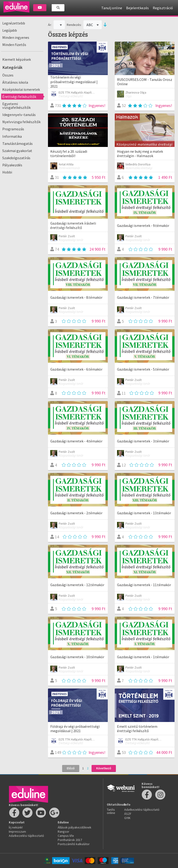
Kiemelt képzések (17, 59)
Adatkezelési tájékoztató (26, 836)
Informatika (12, 136)
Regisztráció (163, 8)
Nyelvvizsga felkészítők (21, 122)
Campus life (66, 836)
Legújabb (10, 30)
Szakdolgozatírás (16, 158)
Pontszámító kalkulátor (74, 844)
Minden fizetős (14, 45)
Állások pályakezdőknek (75, 827)
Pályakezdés (12, 165)
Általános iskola (15, 82)
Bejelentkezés (137, 8)
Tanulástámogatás (17, 143)
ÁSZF (128, 814)
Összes (8, 75)
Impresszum (17, 831)
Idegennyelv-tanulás (19, 115)
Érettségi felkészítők (19, 97)
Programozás (13, 129)
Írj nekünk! (16, 827)
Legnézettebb (14, 23)
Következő (104, 768)
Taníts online (111, 811)
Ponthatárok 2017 (70, 840)
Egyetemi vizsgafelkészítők (16, 106)
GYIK (127, 818)
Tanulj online (112, 8)
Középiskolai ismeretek (21, 89)
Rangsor (64, 831)
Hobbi (7, 172)
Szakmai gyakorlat (17, 151)
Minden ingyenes (16, 37)
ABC (93, 25)
